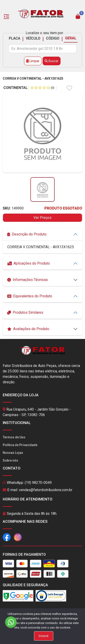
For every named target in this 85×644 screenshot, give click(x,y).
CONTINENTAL (16, 88)
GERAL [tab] (71, 38)
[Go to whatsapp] (11, 622)
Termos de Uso (14, 437)
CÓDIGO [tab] (53, 38)
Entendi (44, 636)
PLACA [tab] (15, 38)
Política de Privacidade (20, 445)
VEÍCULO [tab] (33, 38)
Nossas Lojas (13, 453)
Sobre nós (10, 460)
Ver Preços (42, 218)
